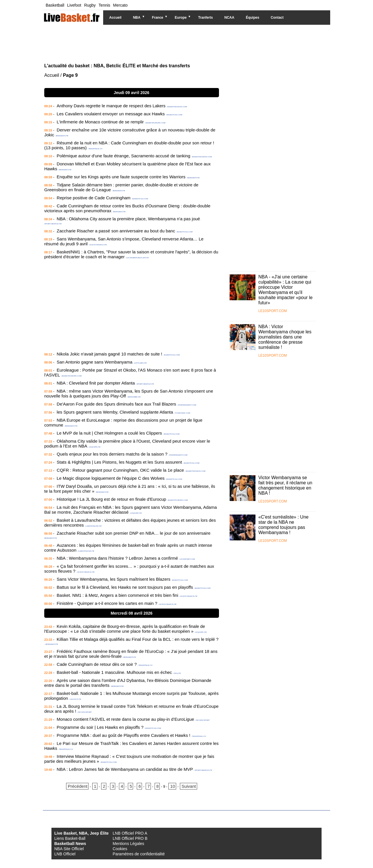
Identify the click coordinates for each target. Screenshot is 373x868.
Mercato (121, 5)
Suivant (189, 786)
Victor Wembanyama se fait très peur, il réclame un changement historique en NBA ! (285, 485)
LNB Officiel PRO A (130, 833)
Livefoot (74, 5)
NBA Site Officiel (69, 849)
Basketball (55, 5)
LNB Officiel (65, 854)
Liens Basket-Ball (70, 838)
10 (173, 786)
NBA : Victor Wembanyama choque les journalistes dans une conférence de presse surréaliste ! (285, 337)
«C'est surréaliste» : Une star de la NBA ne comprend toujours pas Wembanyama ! (283, 525)
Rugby (90, 5)
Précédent (78, 786)
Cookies (120, 849)
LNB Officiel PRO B (130, 838)
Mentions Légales (128, 844)
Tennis (104, 5)
